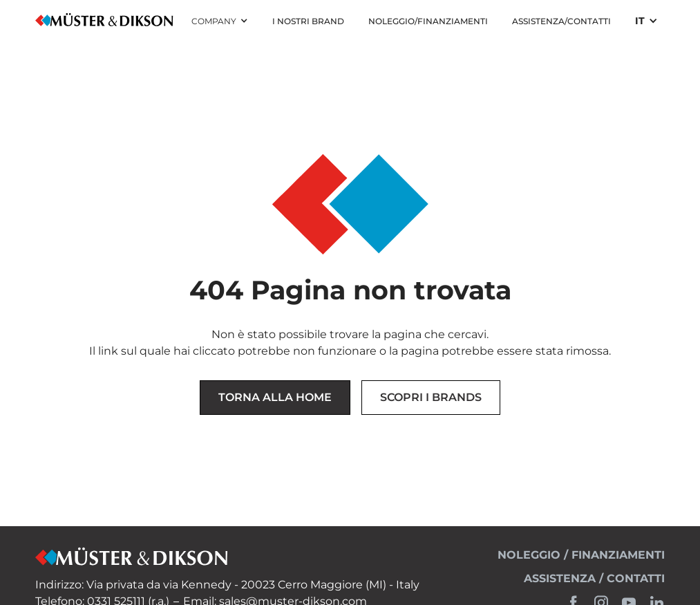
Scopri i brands (431, 397)
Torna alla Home (275, 397)
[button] (220, 21)
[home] (105, 21)
